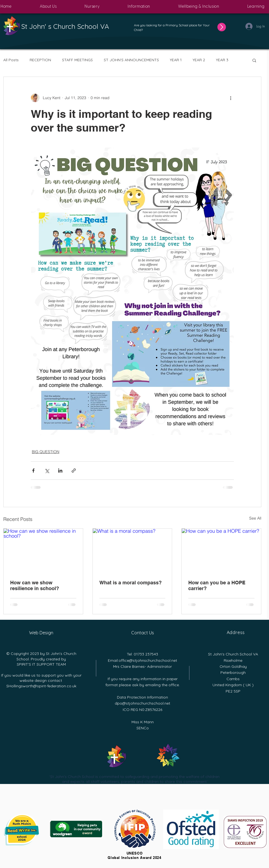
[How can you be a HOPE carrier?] (221, 551)
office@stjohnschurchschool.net (148, 660)
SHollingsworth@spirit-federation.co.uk (41, 686)
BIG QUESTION (46, 452)
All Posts (11, 60)
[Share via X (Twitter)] (47, 471)
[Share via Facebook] (33, 471)
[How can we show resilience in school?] (43, 551)
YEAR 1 (176, 60)
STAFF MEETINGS (77, 60)
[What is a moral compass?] (132, 551)
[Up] (222, 27)
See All (255, 518)
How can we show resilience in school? (35, 585)
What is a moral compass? (131, 583)
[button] (48, 7)
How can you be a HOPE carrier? (217, 585)
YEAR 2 (199, 60)
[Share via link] (74, 471)
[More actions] (231, 98)
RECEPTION (40, 60)
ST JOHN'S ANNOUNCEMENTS (131, 60)
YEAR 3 (222, 60)
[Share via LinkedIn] (60, 471)
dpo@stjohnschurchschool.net (142, 703)
